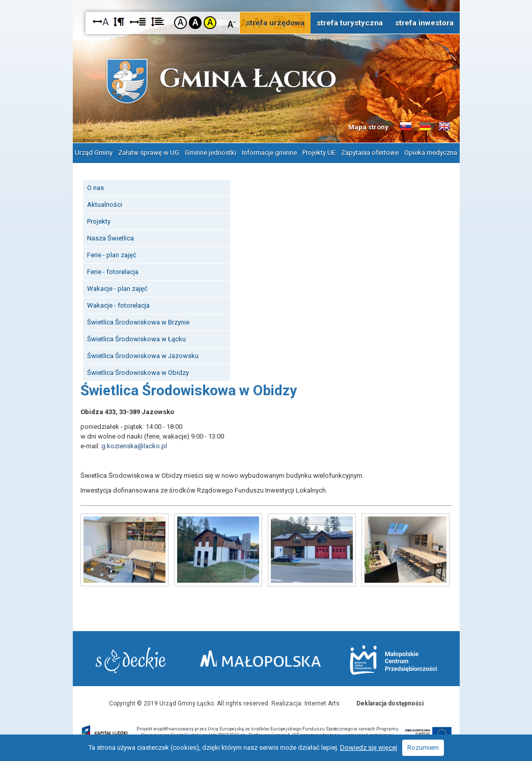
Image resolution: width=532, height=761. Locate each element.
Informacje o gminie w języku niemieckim (425, 127)
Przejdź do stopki (266, 0)
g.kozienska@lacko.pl (134, 446)
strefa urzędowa (275, 23)
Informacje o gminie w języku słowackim (406, 127)
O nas (95, 188)
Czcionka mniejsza (232, 22)
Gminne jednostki (211, 153)
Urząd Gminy (94, 153)
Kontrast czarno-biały (195, 23)
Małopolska (260, 659)
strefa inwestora (424, 23)
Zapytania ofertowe (370, 153)
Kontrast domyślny (180, 23)
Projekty (99, 221)
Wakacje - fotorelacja (118, 305)
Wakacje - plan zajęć (117, 289)
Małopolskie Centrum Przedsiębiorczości (393, 660)
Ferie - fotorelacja (113, 272)
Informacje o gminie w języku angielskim (444, 127)
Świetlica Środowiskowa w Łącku (136, 339)
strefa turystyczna (350, 23)
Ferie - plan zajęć (112, 255)
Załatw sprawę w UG (149, 153)
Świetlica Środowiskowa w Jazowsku (143, 356)
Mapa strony (368, 127)
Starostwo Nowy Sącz (131, 660)
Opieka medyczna (431, 153)
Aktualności (105, 205)
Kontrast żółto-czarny (210, 23)
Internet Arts (322, 703)
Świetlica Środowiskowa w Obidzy (138, 373)
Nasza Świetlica (110, 238)
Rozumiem (423, 748)
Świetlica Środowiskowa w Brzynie (138, 322)
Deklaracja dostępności (390, 703)
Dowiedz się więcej (369, 748)
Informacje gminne (269, 153)
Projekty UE (319, 153)
